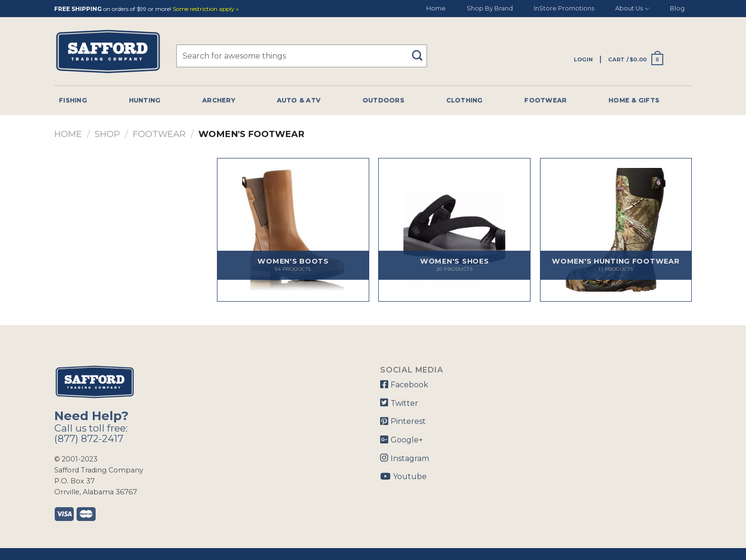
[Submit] (421, 51)
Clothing (465, 100)
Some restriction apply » (206, 9)
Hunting (145, 100)
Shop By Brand (490, 8)
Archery (219, 100)
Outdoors (383, 100)
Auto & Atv (299, 100)
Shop (107, 134)
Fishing (73, 100)
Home (436, 8)
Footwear (545, 100)
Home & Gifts (634, 100)
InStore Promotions (564, 8)
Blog (677, 8)
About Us (632, 9)
